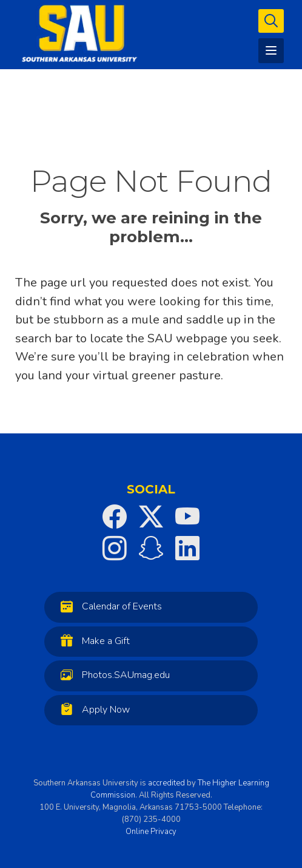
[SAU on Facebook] (115, 517)
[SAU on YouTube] (187, 517)
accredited (166, 783)
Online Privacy (151, 832)
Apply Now (92, 709)
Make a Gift (92, 641)
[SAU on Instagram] (115, 548)
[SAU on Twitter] (151, 517)
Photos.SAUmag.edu (112, 675)
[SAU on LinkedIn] (187, 548)
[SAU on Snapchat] (151, 548)
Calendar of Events (108, 606)
